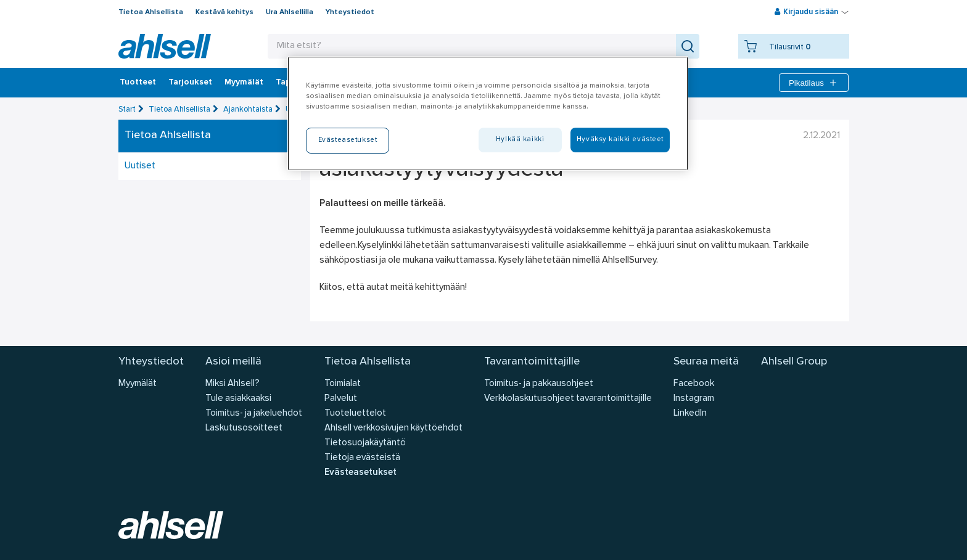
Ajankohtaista (248, 109)
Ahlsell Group (794, 362)
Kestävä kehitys (224, 12)
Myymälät (244, 83)
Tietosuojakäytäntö (365, 443)
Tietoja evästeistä (362, 458)
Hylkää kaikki (520, 139)
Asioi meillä (233, 362)
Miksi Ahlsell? (232, 384)
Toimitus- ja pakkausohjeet (539, 384)
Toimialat (343, 384)
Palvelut (341, 399)
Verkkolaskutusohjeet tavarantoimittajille (568, 399)
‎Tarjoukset (190, 83)
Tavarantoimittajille (532, 362)
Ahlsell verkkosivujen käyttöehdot (393, 428)
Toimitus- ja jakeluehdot (254, 414)
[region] (488, 113)
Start (127, 109)
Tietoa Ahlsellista (151, 12)
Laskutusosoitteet (244, 428)
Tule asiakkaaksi (238, 399)
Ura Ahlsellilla (290, 12)
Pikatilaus (814, 83)
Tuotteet (138, 83)
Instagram (694, 399)
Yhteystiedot (350, 12)
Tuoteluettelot (355, 414)
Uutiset (140, 166)
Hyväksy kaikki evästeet (620, 139)
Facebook (694, 384)
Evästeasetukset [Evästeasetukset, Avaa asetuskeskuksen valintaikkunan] (348, 140)
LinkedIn (690, 414)
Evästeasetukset (360, 473)
